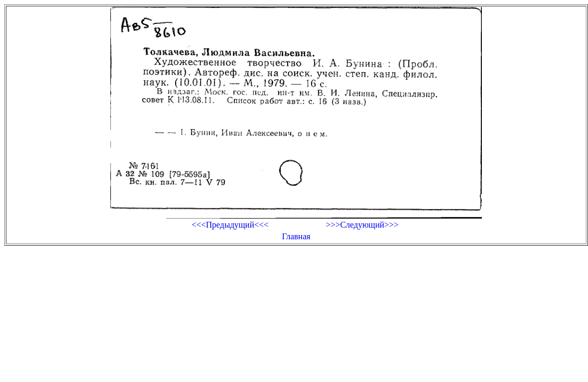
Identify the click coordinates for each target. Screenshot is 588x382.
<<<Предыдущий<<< (230, 225)
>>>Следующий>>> (362, 225)
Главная (296, 236)
